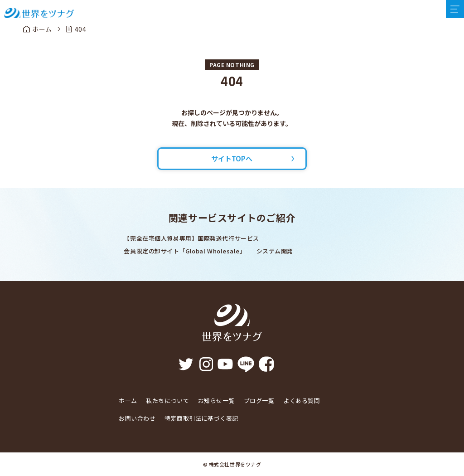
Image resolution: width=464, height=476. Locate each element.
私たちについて (167, 401)
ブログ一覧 (259, 401)
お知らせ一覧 (216, 401)
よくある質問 (302, 401)
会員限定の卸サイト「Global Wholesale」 (185, 251)
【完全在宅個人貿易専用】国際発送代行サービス (191, 238)
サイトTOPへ (232, 158)
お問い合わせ (137, 418)
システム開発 (275, 251)
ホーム (128, 401)
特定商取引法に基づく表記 (201, 418)
